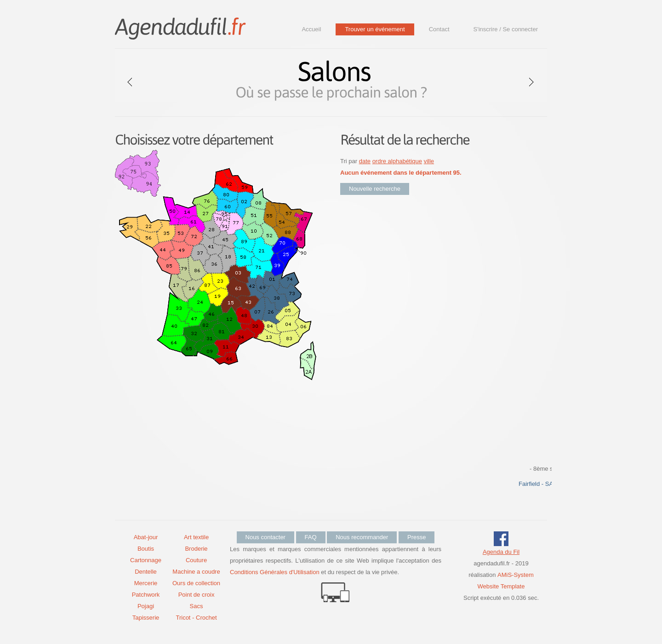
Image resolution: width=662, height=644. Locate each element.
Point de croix (197, 595)
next (531, 82)
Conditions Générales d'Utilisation (275, 572)
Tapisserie (146, 618)
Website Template (501, 586)
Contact (439, 29)
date (365, 161)
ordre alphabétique (397, 161)
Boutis (146, 549)
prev (130, 82)
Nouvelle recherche (375, 189)
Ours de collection (196, 583)
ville (429, 161)
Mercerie (146, 583)
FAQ (311, 537)
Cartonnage (146, 560)
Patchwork (146, 595)
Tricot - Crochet (196, 618)
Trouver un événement (375, 29)
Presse (417, 537)
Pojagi (146, 606)
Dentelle (146, 572)
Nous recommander (362, 537)
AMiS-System (516, 575)
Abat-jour (146, 537)
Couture (196, 560)
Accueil (311, 29)
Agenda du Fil (501, 552)
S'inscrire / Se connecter (506, 29)
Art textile (196, 537)
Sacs (197, 606)
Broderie (196, 549)
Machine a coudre (196, 572)
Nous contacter (265, 537)
